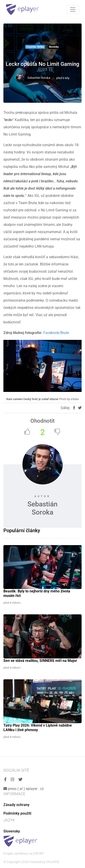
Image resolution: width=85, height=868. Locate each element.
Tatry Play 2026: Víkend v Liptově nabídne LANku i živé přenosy (38, 728)
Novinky (54, 47)
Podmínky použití (17, 813)
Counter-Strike (35, 47)
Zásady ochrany (16, 805)
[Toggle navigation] (73, 10)
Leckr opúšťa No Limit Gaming (42, 64)
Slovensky (12, 831)
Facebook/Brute (56, 333)
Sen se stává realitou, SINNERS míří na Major (40, 661)
